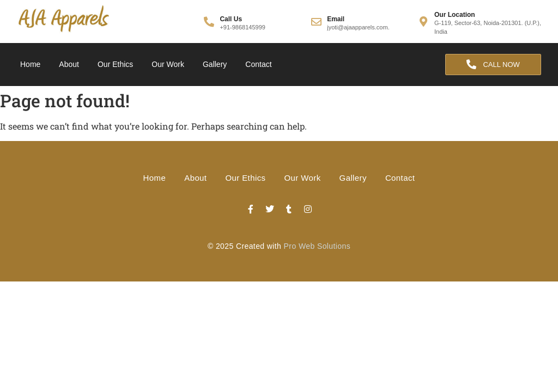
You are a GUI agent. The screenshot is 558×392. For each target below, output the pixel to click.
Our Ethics (115, 64)
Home (30, 64)
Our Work (168, 64)
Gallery (215, 64)
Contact (258, 64)
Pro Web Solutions (317, 246)
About (69, 64)
